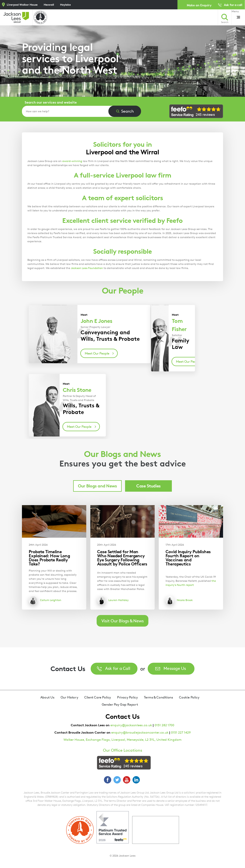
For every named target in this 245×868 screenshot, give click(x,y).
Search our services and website (51, 102)
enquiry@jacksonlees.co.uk (131, 725)
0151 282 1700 (164, 725)
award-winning (72, 161)
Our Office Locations (123, 750)
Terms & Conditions (158, 697)
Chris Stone (77, 390)
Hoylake (65, 5)
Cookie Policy (189, 697)
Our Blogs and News (97, 486)
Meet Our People (97, 353)
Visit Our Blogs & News (123, 621)
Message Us (175, 668)
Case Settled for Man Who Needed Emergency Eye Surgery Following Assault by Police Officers (122, 558)
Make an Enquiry (199, 5)
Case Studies (148, 486)
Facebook (108, 780)
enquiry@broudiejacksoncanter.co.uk (140, 732)
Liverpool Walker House (22, 5)
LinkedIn (136, 780)
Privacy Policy (127, 697)
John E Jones (96, 321)
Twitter (117, 780)
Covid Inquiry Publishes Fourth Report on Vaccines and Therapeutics (188, 558)
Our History (69, 697)
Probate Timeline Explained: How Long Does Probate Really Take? (49, 558)
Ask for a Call (118, 668)
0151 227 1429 (181, 732)
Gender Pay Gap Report (120, 704)
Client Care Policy (98, 697)
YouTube (127, 780)
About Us (47, 697)
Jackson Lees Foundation (87, 268)
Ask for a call (233, 5)
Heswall (49, 5)
